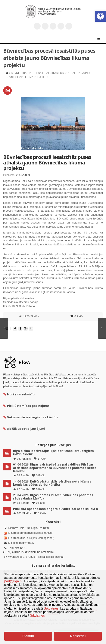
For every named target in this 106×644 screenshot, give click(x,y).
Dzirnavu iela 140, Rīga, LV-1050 (29, 528)
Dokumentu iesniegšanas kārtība (33, 417)
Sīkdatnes (51, 608)
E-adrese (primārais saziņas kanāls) (30, 533)
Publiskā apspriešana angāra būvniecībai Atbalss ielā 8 (55, 509)
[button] (100, 16)
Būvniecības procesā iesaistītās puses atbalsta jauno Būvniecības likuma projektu (47, 163)
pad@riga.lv (27, 543)
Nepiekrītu (78, 636)
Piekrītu (28, 636)
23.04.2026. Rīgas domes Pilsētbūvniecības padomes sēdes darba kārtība (53, 497)
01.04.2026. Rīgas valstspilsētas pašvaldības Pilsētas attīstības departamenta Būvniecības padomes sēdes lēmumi (55, 468)
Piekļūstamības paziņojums (26, 406)
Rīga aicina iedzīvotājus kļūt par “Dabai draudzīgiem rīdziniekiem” (53, 452)
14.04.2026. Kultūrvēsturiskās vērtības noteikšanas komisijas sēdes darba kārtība (52, 483)
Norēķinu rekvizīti (19, 394)
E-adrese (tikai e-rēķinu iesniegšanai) (31, 538)
